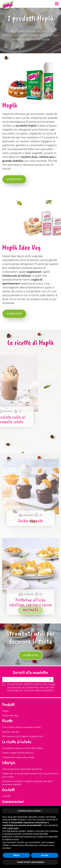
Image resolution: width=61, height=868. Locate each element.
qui (52, 684)
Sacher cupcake (31, 563)
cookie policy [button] (13, 828)
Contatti (6, 796)
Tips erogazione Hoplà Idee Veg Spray (22, 769)
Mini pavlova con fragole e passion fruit (23, 736)
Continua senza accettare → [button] (30, 811)
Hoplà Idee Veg (10, 715)
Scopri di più (14, 179)
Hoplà (5, 711)
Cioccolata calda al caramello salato (22, 727)
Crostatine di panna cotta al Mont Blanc (23, 748)
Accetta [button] (45, 855)
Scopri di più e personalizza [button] (31, 862)
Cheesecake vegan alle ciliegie (18, 757)
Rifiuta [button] (16, 855)
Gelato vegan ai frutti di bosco (18, 753)
